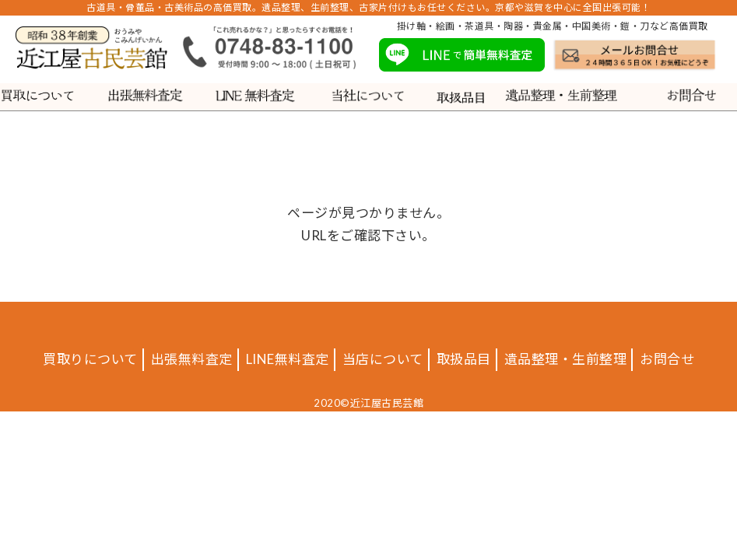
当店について (383, 359)
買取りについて (90, 359)
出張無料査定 (192, 359)
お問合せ (667, 359)
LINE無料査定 (288, 359)
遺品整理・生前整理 (566, 359)
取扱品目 (464, 359)
